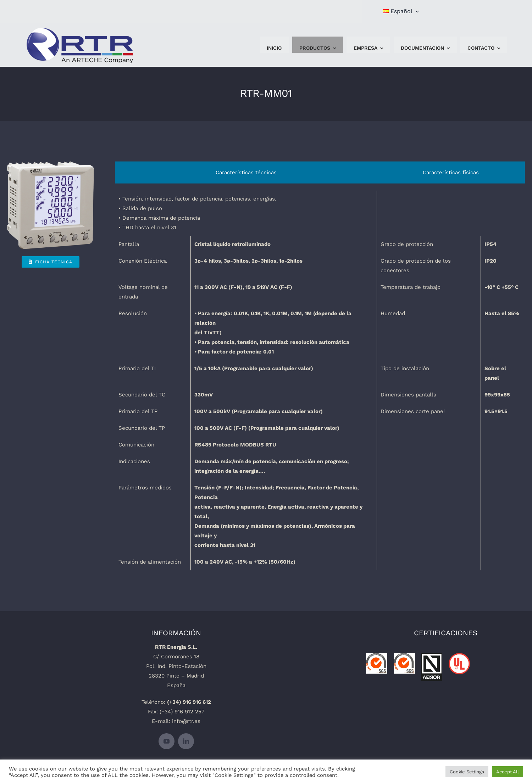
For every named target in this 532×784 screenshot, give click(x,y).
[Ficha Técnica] (51, 262)
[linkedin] (186, 741)
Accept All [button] (508, 772)
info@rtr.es (186, 721)
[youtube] (167, 741)
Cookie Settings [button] (467, 772)
